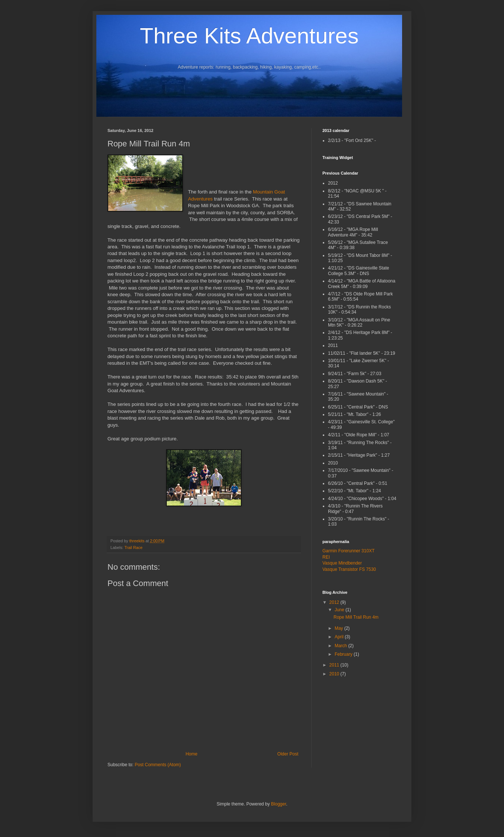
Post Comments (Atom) (158, 765)
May (339, 628)
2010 (335, 674)
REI (326, 557)
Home (192, 754)
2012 (335, 602)
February (344, 654)
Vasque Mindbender (342, 563)
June (340, 610)
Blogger (278, 804)
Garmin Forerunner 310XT (349, 551)
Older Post (288, 754)
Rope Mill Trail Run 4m (356, 617)
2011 (335, 665)
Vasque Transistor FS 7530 (349, 569)
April (340, 637)
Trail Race (134, 547)
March (341, 646)
